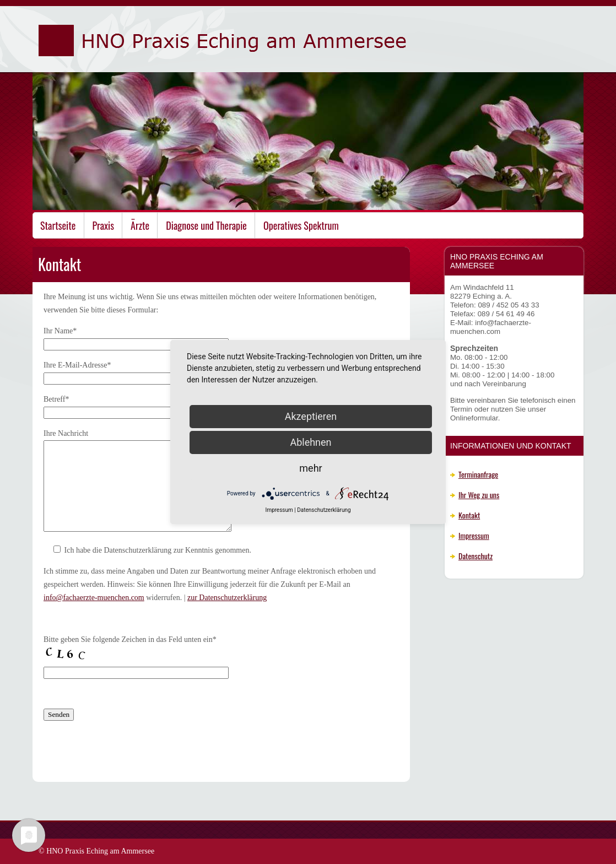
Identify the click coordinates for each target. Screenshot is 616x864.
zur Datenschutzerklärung (227, 598)
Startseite (58, 225)
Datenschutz (475, 556)
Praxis (103, 225)
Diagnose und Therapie (206, 225)
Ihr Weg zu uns (479, 495)
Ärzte (140, 225)
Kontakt (469, 515)
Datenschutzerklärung (324, 510)
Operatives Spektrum (301, 225)
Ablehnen (310, 442)
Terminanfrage (478, 474)
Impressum (474, 535)
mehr (310, 468)
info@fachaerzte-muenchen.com (94, 598)
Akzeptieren (311, 416)
